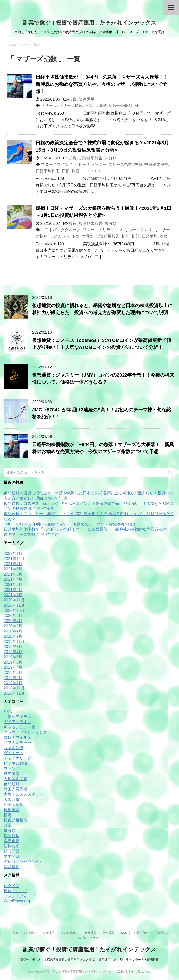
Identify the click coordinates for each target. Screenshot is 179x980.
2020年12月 (14, 600)
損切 (125, 236)
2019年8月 (13, 647)
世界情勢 (12, 774)
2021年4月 (13, 579)
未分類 (111, 158)
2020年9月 (13, 616)
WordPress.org (17, 901)
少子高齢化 (14, 805)
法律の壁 (12, 846)
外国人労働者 (16, 789)
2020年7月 (13, 621)
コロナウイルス (18, 737)
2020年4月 (13, 631)
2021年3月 (13, 585)
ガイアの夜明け (18, 722)
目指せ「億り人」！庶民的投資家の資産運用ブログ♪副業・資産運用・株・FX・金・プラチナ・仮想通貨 (89, 960)
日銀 (66, 171)
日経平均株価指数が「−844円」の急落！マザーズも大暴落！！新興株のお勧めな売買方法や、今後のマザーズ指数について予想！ (102, 84)
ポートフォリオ (142, 230)
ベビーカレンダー (90, 165)
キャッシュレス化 (19, 727)
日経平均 (150, 236)
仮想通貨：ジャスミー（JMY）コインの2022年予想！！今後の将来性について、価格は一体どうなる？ (103, 379)
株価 (76, 171)
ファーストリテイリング (104, 230)
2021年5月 (13, 574)
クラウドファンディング (25, 732)
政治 (8, 825)
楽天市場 (12, 841)
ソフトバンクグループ (61, 230)
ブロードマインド (57, 165)
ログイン (12, 886)
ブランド (12, 768)
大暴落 (101, 106)
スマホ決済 (14, 748)
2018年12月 (14, 688)
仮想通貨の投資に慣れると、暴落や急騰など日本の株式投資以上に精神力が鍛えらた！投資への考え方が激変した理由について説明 (102, 309)
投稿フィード (16, 891)
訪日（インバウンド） (23, 862)
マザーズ (49, 106)
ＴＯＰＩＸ (92, 171)
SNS (8, 712)
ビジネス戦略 (16, 763)
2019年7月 (13, 652)
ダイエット (14, 753)
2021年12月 (14, 559)
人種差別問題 (16, 779)
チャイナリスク (18, 758)
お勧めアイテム (18, 717)
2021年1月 (13, 595)
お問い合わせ (142, 933)
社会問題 (12, 851)
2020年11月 (14, 605)
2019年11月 (14, 641)
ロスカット (60, 236)
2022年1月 (13, 553)
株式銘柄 (12, 836)
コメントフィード (19, 896)
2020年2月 (13, 636)
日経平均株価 (121, 106)
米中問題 (12, 856)
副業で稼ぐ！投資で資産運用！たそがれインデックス (90, 23)
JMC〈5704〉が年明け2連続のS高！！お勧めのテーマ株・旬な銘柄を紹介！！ (74, 524)
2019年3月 (13, 673)
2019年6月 (13, 657)
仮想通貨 (12, 784)
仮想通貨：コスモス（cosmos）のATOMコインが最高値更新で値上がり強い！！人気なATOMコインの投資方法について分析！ (102, 344)
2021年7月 (13, 564)
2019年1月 (13, 683)
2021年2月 (13, 590)
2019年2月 (13, 678)
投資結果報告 (91, 158)
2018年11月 (14, 693)
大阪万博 (12, 799)
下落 (89, 106)
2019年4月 (13, 667)
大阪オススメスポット (23, 794)
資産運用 (87, 99)
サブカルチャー (18, 743)
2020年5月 (13, 626)
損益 (136, 236)
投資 (73, 99)
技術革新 (12, 810)
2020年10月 (14, 610)
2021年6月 (13, 569)
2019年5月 (13, 662)
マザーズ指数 (71, 106)
